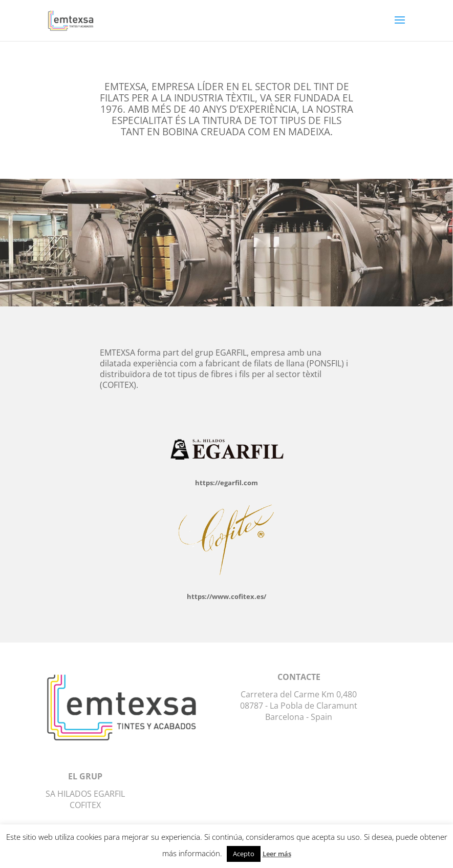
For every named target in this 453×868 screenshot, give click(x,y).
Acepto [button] (244, 854)
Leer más (277, 854)
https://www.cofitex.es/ (227, 596)
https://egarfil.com (227, 483)
